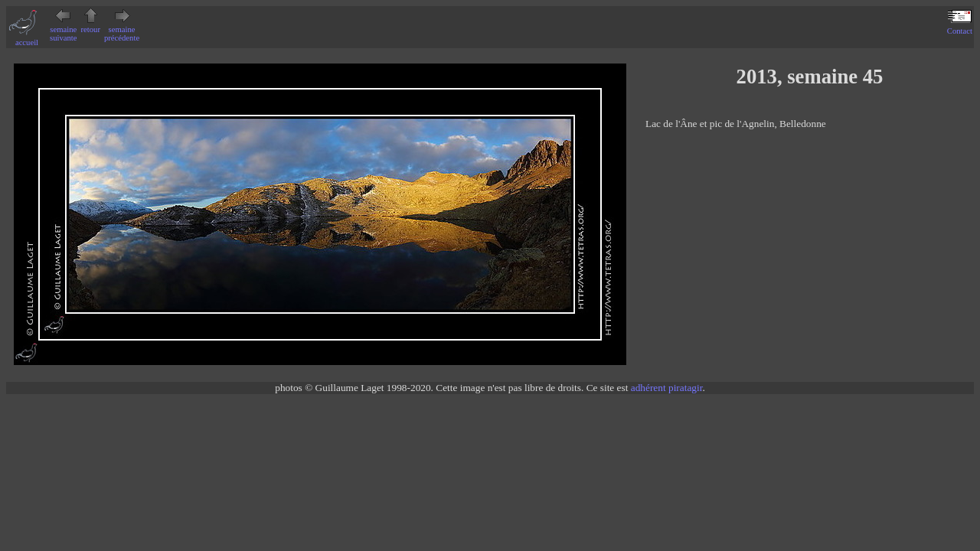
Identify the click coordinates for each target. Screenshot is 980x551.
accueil (27, 38)
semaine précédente (122, 29)
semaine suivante (64, 29)
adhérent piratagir (667, 388)
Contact (960, 27)
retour (91, 25)
